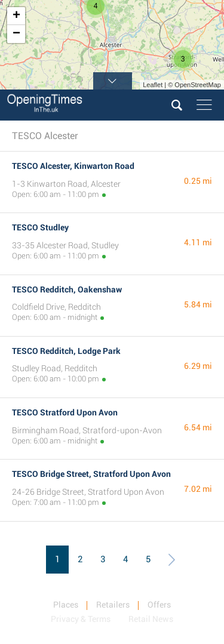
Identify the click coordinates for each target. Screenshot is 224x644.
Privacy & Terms (81, 619)
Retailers (113, 605)
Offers (159, 605)
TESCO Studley (40, 227)
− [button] (16, 34)
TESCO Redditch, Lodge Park (66, 351)
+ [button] (16, 16)
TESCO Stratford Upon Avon (65, 412)
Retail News (151, 619)
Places (66, 605)
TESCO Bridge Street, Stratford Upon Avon (91, 474)
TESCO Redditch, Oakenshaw (67, 289)
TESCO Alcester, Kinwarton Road (73, 166)
